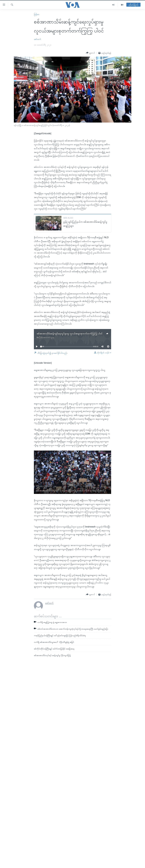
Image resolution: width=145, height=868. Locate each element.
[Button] (90, 53)
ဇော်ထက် (37, 39)
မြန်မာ (37, 14)
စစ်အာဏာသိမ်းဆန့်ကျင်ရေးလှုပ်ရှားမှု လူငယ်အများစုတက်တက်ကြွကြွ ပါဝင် (70, 334)
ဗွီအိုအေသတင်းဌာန (47, 337)
